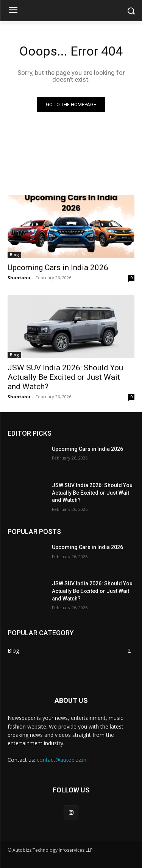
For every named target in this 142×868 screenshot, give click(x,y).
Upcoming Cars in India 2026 (58, 268)
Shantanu (19, 278)
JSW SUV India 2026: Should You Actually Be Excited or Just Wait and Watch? (65, 377)
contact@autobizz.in (62, 760)
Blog (14, 255)
